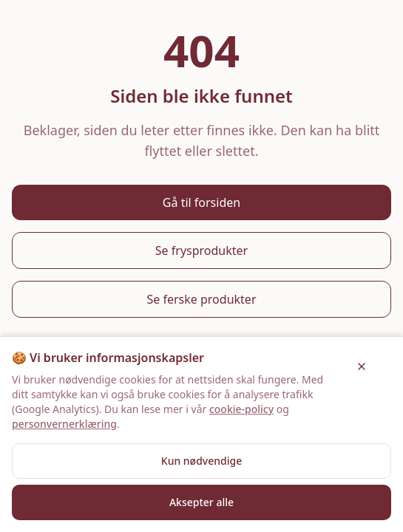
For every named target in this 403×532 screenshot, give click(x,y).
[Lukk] (362, 366)
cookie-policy (241, 409)
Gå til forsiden (201, 202)
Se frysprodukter (201, 250)
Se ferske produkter (202, 299)
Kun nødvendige (201, 461)
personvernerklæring (64, 424)
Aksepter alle (201, 502)
